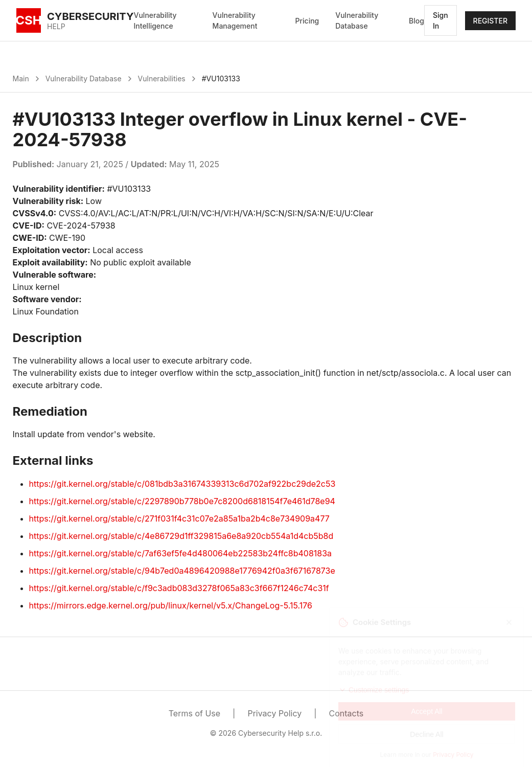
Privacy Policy (274, 713)
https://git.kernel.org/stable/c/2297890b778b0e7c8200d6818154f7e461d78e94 (182, 501)
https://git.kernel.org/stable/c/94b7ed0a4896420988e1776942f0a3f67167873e (182, 571)
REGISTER (490, 21)
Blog (417, 21)
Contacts (346, 713)
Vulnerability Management (235, 20)
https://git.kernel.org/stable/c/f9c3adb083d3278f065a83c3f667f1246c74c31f (179, 588)
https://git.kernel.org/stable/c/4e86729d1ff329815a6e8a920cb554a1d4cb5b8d (181, 536)
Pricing (307, 21)
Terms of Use (194, 713)
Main (21, 78)
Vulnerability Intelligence (155, 20)
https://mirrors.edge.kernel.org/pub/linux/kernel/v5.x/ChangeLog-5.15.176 (171, 605)
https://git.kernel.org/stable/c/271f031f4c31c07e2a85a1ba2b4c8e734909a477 (179, 518)
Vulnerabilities (162, 78)
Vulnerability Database (357, 20)
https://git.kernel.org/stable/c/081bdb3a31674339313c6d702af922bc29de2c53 (182, 484)
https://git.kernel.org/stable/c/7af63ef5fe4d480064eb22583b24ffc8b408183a (181, 553)
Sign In (441, 20)
